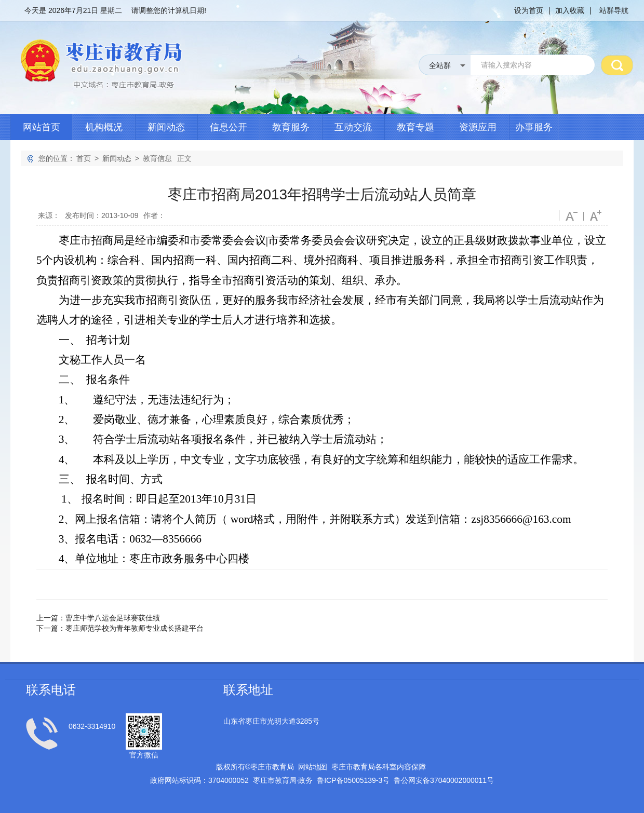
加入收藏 (570, 10)
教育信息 (157, 158)
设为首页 (529, 10)
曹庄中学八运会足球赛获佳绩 (113, 618)
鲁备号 (353, 780)
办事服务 (534, 127)
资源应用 (478, 127)
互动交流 (353, 127)
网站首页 (42, 127)
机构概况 (104, 127)
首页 (84, 158)
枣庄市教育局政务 (283, 780)
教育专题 (415, 127)
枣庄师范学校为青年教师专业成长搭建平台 (135, 628)
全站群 (440, 65)
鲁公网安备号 (444, 780)
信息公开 (229, 127)
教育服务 (291, 127)
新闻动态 (166, 127)
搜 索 (617, 65)
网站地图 (313, 767)
